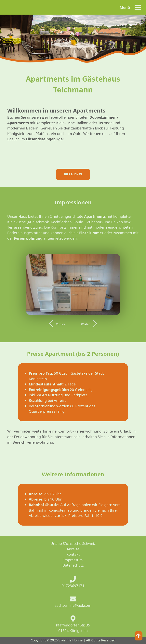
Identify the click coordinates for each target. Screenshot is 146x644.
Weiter (85, 324)
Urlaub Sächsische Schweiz (73, 543)
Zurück (61, 324)
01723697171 (73, 586)
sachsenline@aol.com (73, 605)
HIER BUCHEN (73, 174)
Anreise (73, 549)
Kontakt (73, 554)
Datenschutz (73, 565)
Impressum (73, 560)
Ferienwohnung (40, 442)
